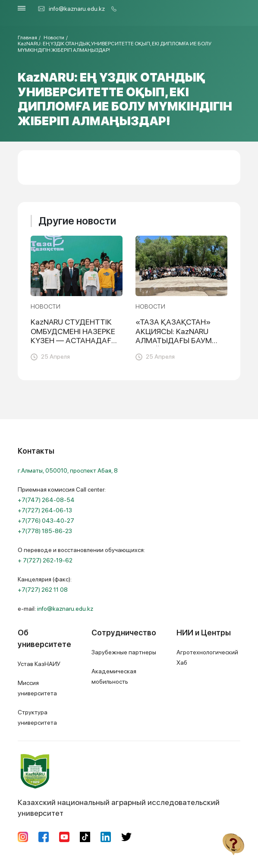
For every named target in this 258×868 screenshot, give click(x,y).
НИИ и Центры (204, 633)
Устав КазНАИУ (39, 664)
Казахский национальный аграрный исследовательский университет (119, 786)
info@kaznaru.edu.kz (71, 9)
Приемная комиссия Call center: (62, 510)
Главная (27, 38)
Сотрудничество (124, 633)
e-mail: (55, 609)
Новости (54, 38)
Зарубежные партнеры (124, 652)
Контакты (36, 451)
